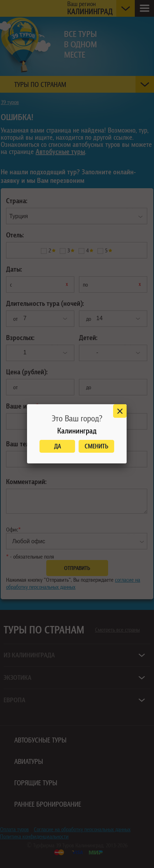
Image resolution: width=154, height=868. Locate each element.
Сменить (97, 446)
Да (57, 446)
